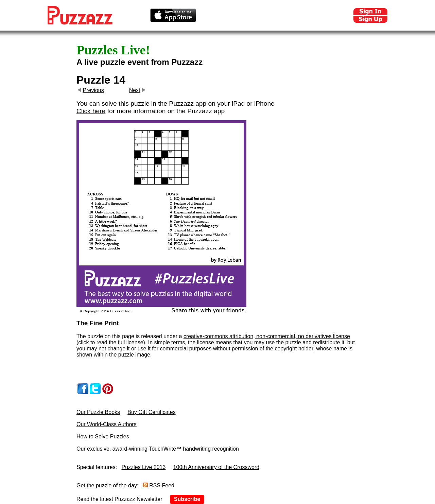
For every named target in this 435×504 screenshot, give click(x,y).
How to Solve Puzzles (103, 437)
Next (135, 90)
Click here (91, 111)
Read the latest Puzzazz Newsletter (119, 499)
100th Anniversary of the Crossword (216, 467)
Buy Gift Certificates (151, 412)
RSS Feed (162, 485)
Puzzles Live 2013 (144, 467)
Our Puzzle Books (98, 412)
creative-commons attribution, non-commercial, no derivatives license (267, 336)
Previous (93, 90)
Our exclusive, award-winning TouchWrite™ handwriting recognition (158, 449)
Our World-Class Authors (107, 424)
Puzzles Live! (113, 50)
